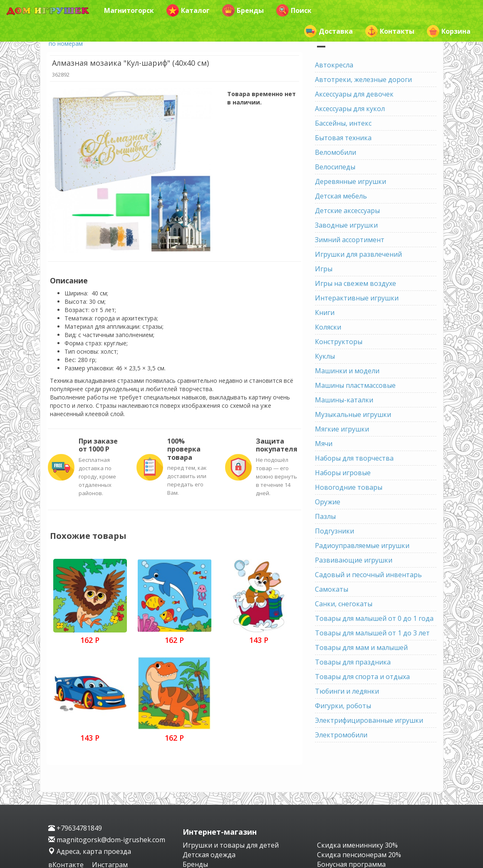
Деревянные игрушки (350, 181)
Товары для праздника (353, 662)
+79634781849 (75, 828)
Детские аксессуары (347, 211)
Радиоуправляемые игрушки (362, 546)
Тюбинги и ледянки (347, 691)
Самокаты (332, 589)
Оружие (328, 502)
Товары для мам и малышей (361, 647)
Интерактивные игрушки (357, 298)
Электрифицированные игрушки (369, 720)
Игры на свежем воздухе (355, 283)
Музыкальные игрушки (353, 414)
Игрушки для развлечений (358, 254)
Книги (325, 312)
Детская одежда (209, 855)
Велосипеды (335, 167)
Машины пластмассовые (355, 385)
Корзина (449, 31)
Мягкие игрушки (342, 429)
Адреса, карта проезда (90, 851)
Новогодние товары (349, 487)
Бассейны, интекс (343, 123)
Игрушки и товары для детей (231, 845)
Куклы (325, 356)
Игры (324, 269)
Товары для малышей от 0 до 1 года (374, 618)
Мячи (324, 444)
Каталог (188, 10)
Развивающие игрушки (354, 560)
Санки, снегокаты (344, 604)
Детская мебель (341, 196)
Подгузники (334, 531)
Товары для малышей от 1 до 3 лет (372, 633)
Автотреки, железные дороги (363, 79)
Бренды (243, 10)
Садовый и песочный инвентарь (368, 575)
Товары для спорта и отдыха (362, 677)
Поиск (294, 10)
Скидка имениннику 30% (357, 845)
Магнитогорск (129, 10)
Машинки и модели (347, 371)
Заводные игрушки (346, 225)
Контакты (390, 31)
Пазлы (325, 516)
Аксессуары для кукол (350, 109)
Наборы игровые (343, 473)
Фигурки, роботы (343, 706)
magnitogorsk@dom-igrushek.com (107, 840)
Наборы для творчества (354, 458)
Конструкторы (339, 342)
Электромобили (341, 735)
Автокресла (334, 65)
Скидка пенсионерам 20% (359, 855)
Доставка (328, 31)
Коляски (328, 327)
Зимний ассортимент (350, 240)
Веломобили (336, 152)
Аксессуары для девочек (354, 94)
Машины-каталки (344, 400)
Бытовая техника (343, 138)
